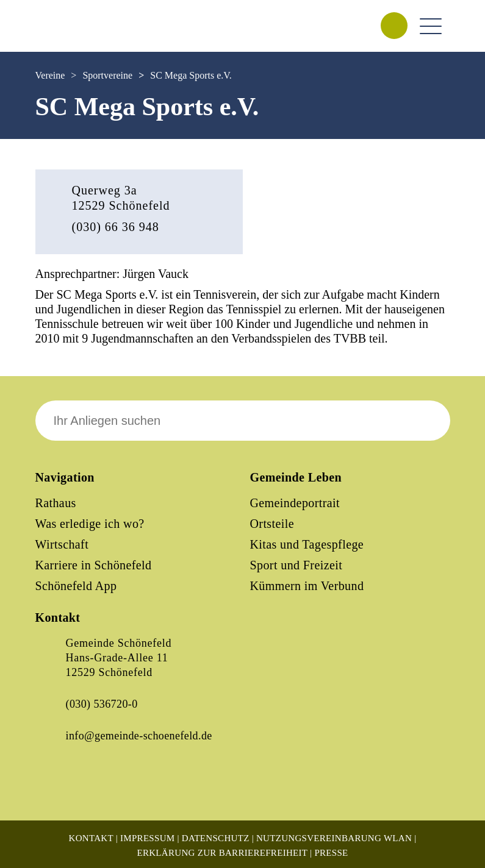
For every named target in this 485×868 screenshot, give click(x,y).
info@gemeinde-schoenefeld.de (139, 736)
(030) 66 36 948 (116, 227)
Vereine (50, 75)
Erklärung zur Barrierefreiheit (222, 853)
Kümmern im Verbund (307, 586)
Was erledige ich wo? (90, 524)
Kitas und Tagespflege (307, 544)
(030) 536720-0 (102, 704)
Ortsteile (272, 524)
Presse (331, 853)
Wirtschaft (62, 544)
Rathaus (56, 503)
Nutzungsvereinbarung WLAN (334, 838)
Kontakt (91, 838)
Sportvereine (107, 75)
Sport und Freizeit (296, 565)
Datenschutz (216, 838)
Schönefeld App (76, 586)
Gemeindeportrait (295, 503)
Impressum (147, 838)
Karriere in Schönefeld (94, 565)
